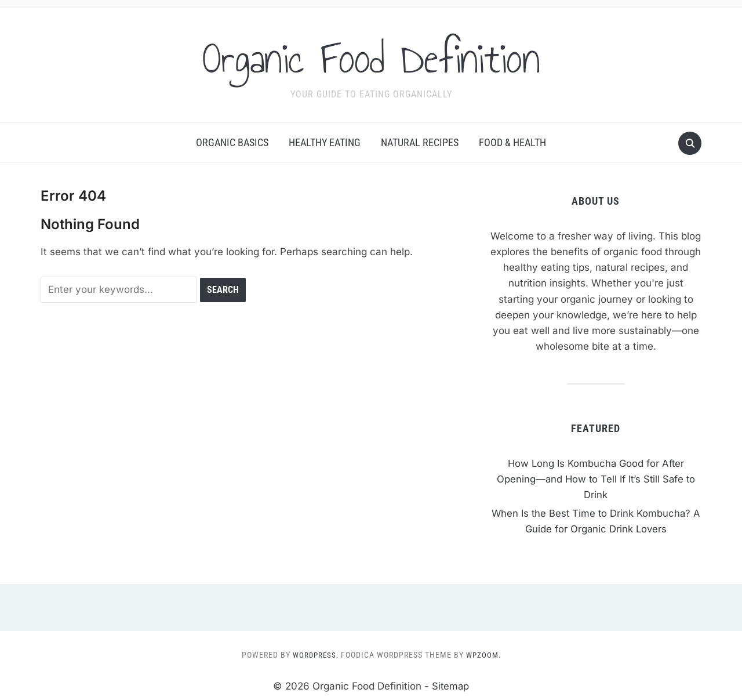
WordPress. (314, 655)
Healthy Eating (325, 142)
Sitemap (450, 686)
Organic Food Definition (371, 57)
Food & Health (512, 142)
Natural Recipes (420, 142)
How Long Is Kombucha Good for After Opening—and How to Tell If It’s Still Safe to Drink (596, 479)
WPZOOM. (485, 655)
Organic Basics (232, 142)
